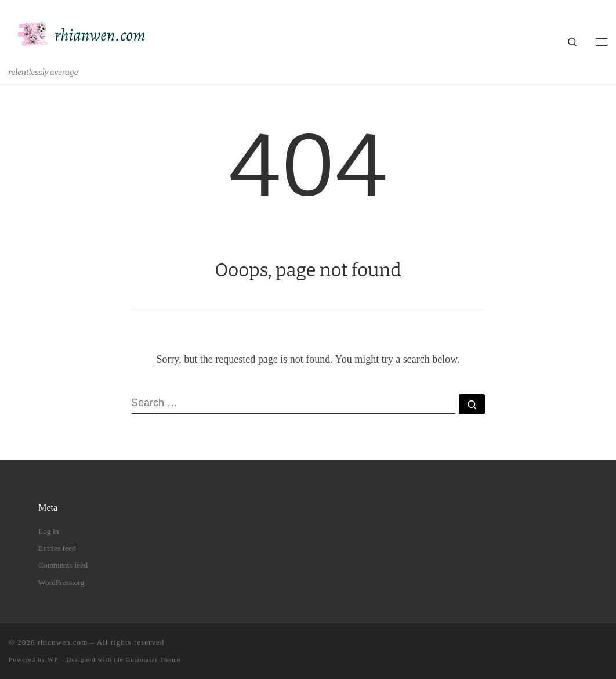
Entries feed (57, 548)
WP (53, 659)
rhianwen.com (63, 642)
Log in (49, 531)
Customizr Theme (153, 659)
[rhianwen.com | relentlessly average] (81, 34)
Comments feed (63, 565)
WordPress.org (61, 582)
